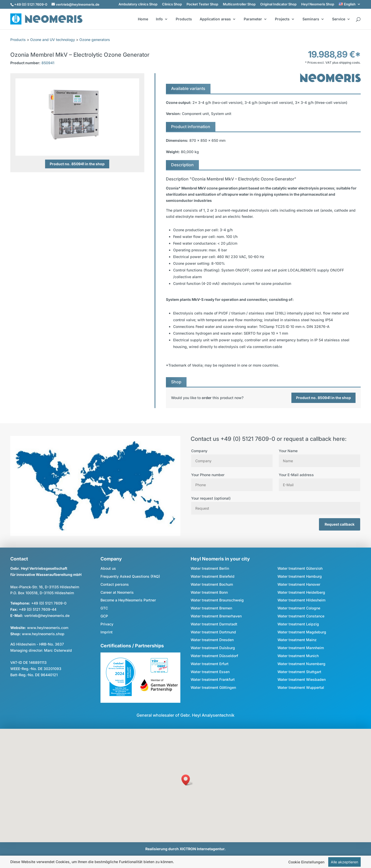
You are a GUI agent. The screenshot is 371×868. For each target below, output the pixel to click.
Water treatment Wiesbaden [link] (302, 679)
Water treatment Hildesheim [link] (301, 600)
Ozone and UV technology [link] (53, 40)
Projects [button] (282, 19)
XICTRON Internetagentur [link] (202, 849)
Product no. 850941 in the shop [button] (77, 164)
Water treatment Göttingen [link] (213, 687)
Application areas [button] (215, 19)
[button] (187, 780)
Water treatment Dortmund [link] (213, 632)
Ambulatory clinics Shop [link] (138, 4)
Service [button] (339, 19)
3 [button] (78, 146)
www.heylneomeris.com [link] (48, 628)
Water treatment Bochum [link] (212, 584)
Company (232, 456)
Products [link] (184, 19)
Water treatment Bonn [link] (209, 592)
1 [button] (64, 146)
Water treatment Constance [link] (301, 616)
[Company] (232, 461)
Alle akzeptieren (344, 862)
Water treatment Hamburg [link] (300, 576)
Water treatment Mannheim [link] (301, 648)
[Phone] (232, 485)
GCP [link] (104, 616)
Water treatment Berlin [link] (210, 568)
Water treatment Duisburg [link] (213, 648)
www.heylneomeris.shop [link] (43, 634)
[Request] (276, 508)
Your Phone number (232, 480)
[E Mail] (319, 485)
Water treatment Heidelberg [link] (301, 592)
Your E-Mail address (319, 480)
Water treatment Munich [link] (298, 656)
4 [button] (85, 146)
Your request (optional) (276, 503)
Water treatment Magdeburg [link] (302, 632)
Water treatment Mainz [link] (297, 640)
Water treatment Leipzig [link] (298, 624)
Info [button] (159, 19)
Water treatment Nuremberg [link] (301, 664)
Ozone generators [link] (95, 40)
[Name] (319, 461)
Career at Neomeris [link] (117, 592)
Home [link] (143, 19)
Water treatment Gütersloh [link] (300, 568)
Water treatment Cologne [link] (299, 608)
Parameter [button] (253, 19)
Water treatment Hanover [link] (299, 584)
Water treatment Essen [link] (210, 672)
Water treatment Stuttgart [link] (299, 672)
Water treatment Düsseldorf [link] (214, 656)
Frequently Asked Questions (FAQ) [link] (130, 576)
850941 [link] (48, 63)
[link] (350, 4)
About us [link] (108, 568)
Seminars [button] (311, 19)
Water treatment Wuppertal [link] (301, 687)
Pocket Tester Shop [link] (202, 4)
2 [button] (71, 146)
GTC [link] (104, 608)
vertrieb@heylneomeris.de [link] (47, 615)
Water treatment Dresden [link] (212, 640)
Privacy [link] (107, 624)
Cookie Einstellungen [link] (306, 862)
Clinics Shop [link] (172, 4)
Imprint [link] (107, 632)
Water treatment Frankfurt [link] (213, 679)
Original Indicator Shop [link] (278, 4)
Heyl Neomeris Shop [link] (318, 4)
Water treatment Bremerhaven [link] (216, 616)
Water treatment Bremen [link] (211, 608)
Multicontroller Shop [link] (239, 4)
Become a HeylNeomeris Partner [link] (128, 600)
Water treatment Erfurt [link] (210, 664)
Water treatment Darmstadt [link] (214, 624)
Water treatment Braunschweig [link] (217, 600)
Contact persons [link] (115, 584)
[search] (358, 20)
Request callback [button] (340, 524)
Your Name (319, 456)
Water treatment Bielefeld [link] (213, 576)
